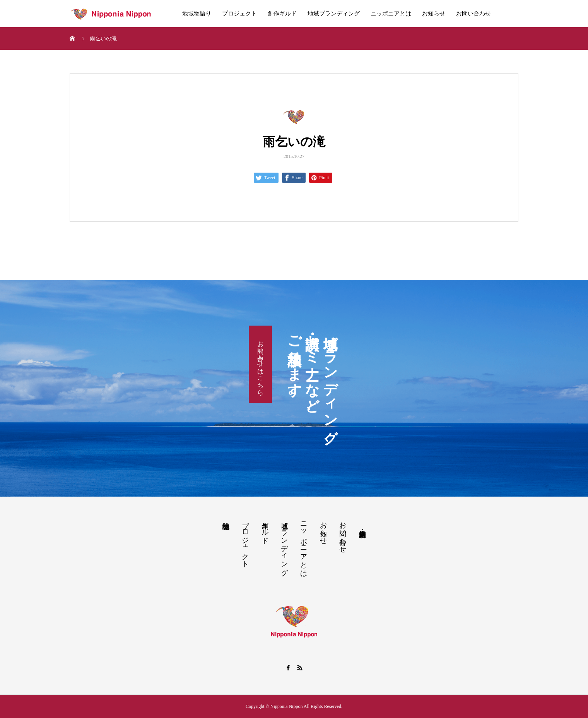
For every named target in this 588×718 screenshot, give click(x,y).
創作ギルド (282, 14)
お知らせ (434, 14)
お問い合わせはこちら (261, 364)
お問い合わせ (473, 14)
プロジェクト (239, 14)
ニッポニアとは (391, 14)
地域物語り (197, 14)
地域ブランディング (334, 14)
